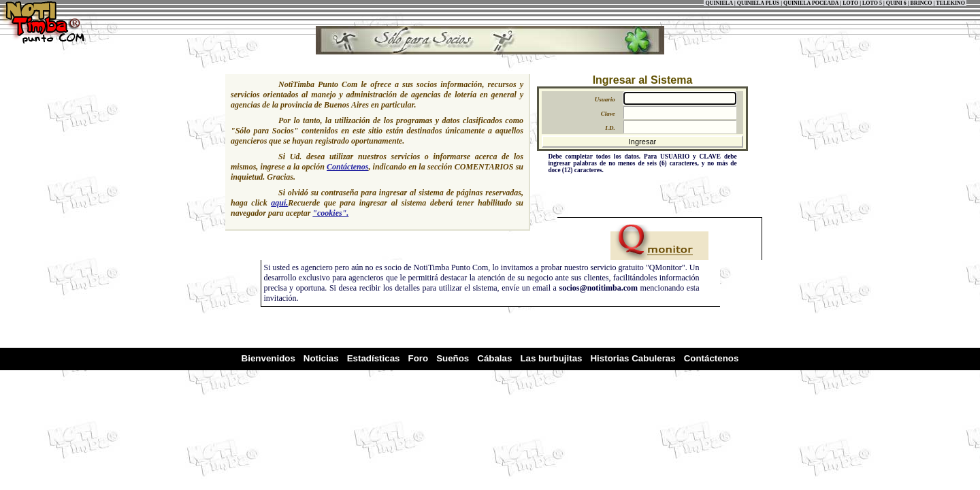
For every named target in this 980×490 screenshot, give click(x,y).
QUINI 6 (896, 3)
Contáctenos (347, 167)
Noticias (321, 358)
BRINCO (921, 3)
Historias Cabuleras (633, 358)
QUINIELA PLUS (758, 3)
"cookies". (330, 213)
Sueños (453, 358)
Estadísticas (374, 358)
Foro (419, 358)
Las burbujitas (551, 358)
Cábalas (494, 358)
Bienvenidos (268, 358)
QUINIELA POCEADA (811, 3)
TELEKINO (950, 3)
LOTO (850, 3)
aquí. (279, 203)
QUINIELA (719, 3)
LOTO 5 (872, 3)
